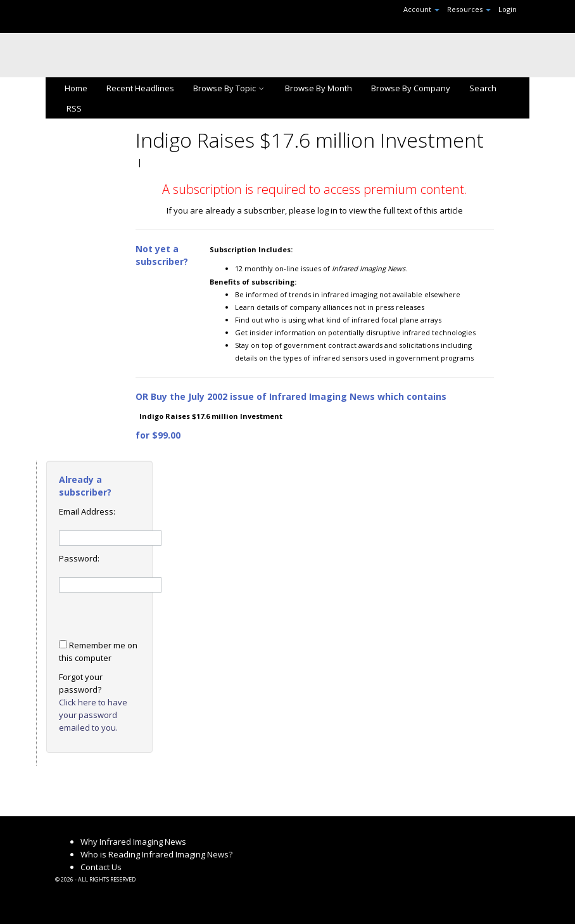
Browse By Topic (230, 88)
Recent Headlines (140, 88)
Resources (469, 9)
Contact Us (101, 867)
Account (421, 9)
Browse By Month (319, 88)
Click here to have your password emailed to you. (93, 715)
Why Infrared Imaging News (133, 842)
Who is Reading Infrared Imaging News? (156, 854)
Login (508, 9)
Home (76, 88)
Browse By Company (411, 88)
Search (483, 88)
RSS (73, 108)
